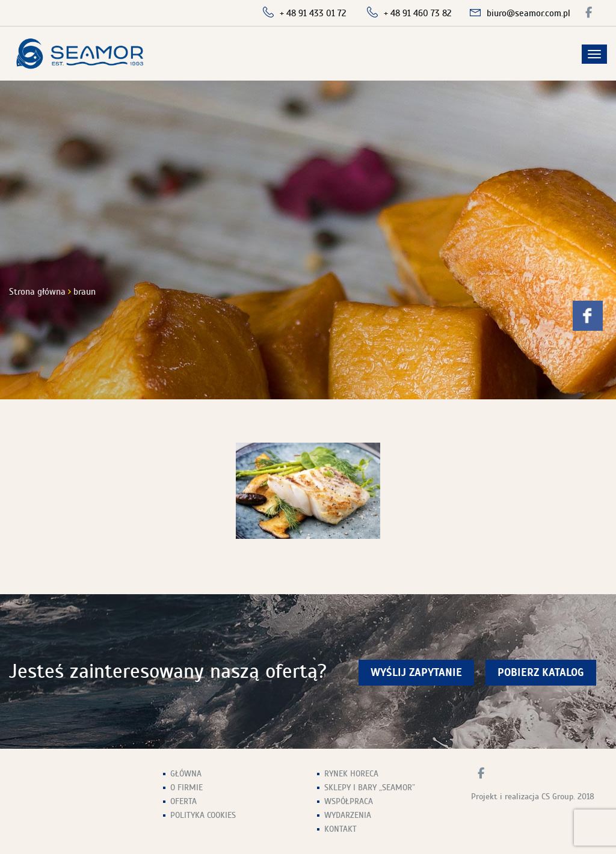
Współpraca (349, 801)
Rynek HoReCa (351, 774)
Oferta (183, 801)
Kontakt (340, 829)
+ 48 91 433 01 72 (313, 13)
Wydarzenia (348, 815)
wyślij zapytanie (416, 673)
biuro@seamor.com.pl (528, 13)
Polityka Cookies (203, 815)
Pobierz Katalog (541, 673)
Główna (186, 774)
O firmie (186, 788)
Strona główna (37, 292)
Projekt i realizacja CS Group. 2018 (533, 797)
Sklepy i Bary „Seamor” (370, 788)
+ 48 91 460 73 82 (418, 13)
